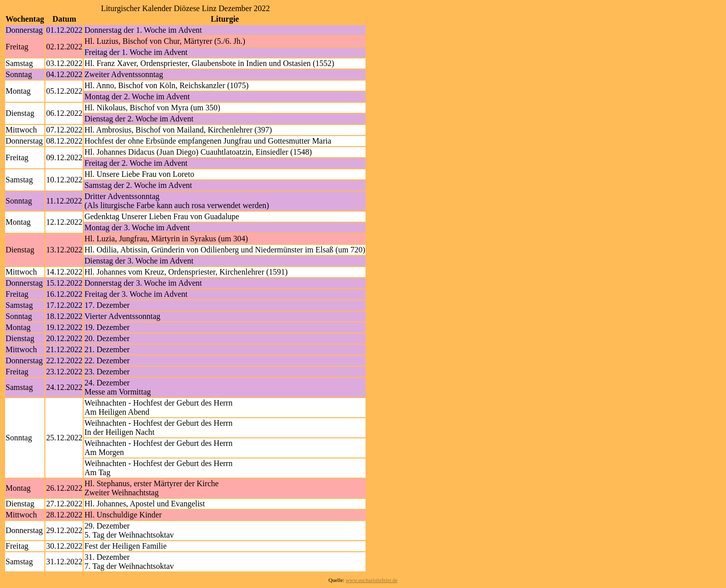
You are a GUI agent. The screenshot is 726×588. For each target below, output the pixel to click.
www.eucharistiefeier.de (372, 580)
